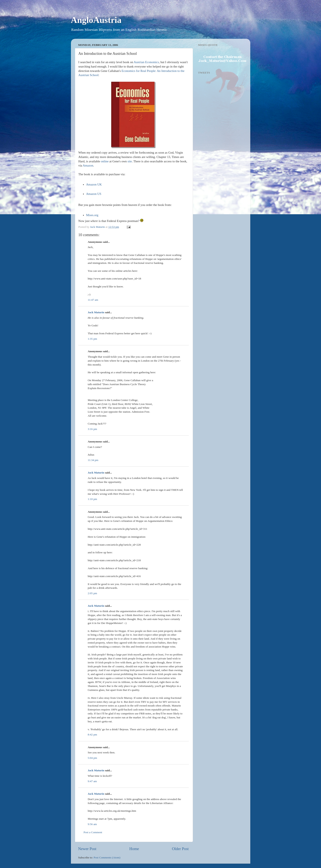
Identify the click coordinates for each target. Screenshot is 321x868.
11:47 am (93, 300)
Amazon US (94, 194)
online (105, 161)
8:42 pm (93, 735)
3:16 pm (93, 429)
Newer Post (87, 849)
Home (134, 849)
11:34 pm (93, 460)
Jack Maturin (96, 312)
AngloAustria (96, 20)
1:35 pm (93, 339)
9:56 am (92, 824)
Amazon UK (94, 184)
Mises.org (92, 215)
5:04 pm (93, 758)
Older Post (180, 849)
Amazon (88, 165)
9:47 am (92, 781)
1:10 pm (93, 499)
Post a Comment (93, 832)
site (130, 161)
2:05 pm (93, 593)
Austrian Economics (146, 62)
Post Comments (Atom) (107, 857)
